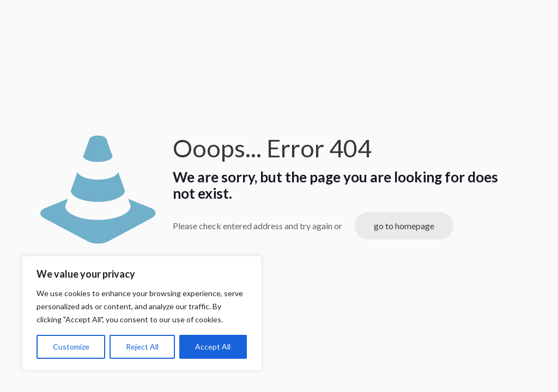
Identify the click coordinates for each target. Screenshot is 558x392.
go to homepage (404, 226)
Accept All (213, 347)
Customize (71, 347)
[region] (142, 313)
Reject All (142, 347)
